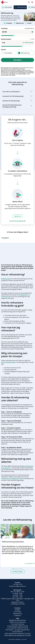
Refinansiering (24, 53)
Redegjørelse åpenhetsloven (17, 620)
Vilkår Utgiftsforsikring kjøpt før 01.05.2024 (17, 634)
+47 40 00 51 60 (17, 584)
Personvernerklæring (17, 624)
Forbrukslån (7, 53)
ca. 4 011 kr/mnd (28, 43)
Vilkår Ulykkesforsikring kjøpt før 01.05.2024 (18, 635)
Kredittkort (18, 616)
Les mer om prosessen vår (18, 221)
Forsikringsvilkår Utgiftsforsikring (18, 626)
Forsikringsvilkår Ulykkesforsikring (17, 628)
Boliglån (17, 610)
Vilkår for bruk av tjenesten (17, 622)
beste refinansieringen (8, 362)
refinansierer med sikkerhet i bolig (12, 479)
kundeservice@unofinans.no (17, 586)
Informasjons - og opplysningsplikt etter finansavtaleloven (18, 631)
